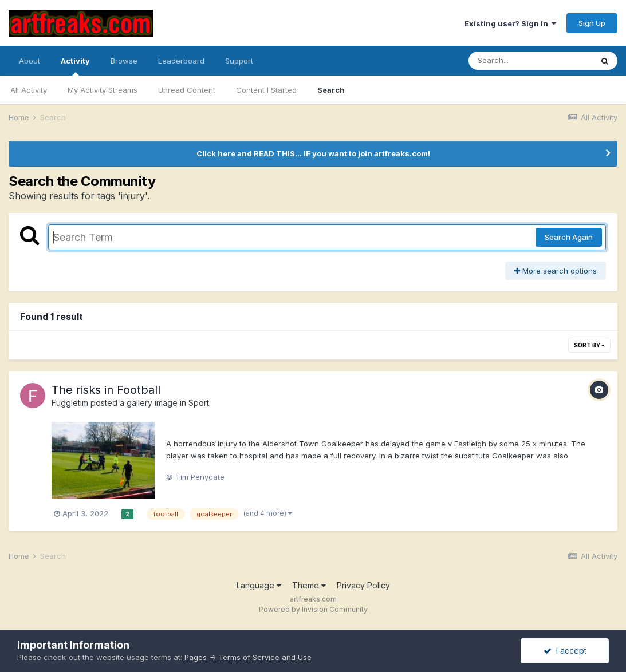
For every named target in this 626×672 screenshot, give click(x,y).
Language (259, 585)
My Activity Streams (103, 90)
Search (331, 90)
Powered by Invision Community (313, 609)
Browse (124, 61)
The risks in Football (106, 390)
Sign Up (592, 23)
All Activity (29, 90)
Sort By (589, 345)
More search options (556, 271)
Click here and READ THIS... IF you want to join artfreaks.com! (313, 153)
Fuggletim (70, 403)
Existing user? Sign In (510, 23)
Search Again (569, 237)
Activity (75, 66)
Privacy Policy (363, 585)
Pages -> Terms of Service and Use (248, 657)
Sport (199, 403)
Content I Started (266, 90)
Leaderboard (181, 61)
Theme (309, 585)
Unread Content (187, 90)
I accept (565, 651)
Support (239, 61)
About (29, 61)
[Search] (530, 61)
